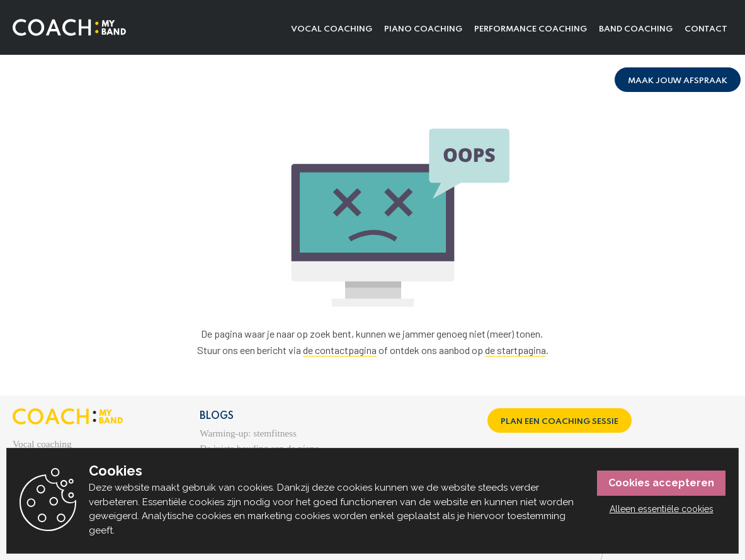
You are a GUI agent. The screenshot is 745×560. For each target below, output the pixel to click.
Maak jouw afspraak (678, 81)
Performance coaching (531, 29)
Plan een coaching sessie (560, 422)
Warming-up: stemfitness (248, 433)
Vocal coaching (332, 29)
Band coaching (636, 29)
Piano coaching (423, 29)
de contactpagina (340, 350)
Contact (706, 29)
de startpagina (515, 350)
